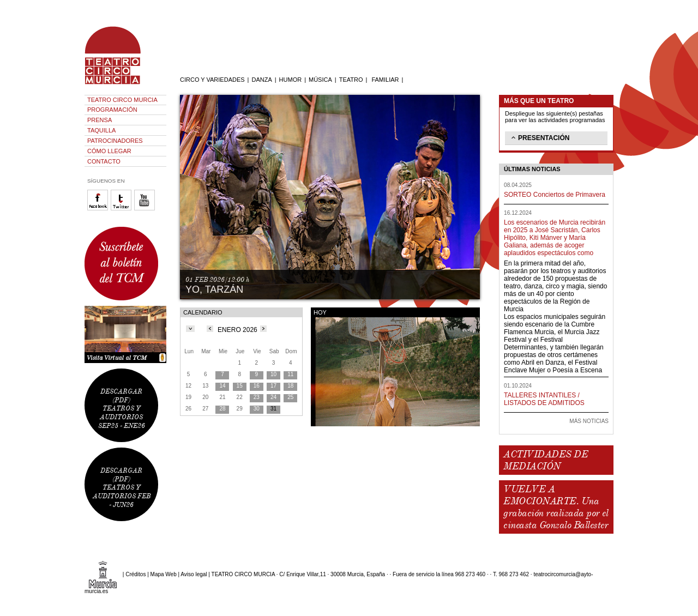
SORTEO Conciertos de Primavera (555, 195)
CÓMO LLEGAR (109, 151)
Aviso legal (194, 574)
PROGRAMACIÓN (112, 110)
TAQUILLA (101, 130)
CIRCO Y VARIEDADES (212, 80)
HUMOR (291, 80)
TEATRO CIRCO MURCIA (122, 100)
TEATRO (351, 80)
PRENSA (100, 120)
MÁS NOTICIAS (589, 421)
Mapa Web (164, 574)
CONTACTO (104, 161)
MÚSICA (320, 80)
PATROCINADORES (115, 141)
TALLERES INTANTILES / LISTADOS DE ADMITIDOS (544, 399)
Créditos (136, 574)
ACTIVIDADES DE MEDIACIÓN (546, 460)
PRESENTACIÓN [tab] (539, 137)
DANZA (261, 80)
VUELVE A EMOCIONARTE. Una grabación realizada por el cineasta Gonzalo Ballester (556, 507)
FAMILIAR (385, 80)
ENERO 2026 (237, 330)
